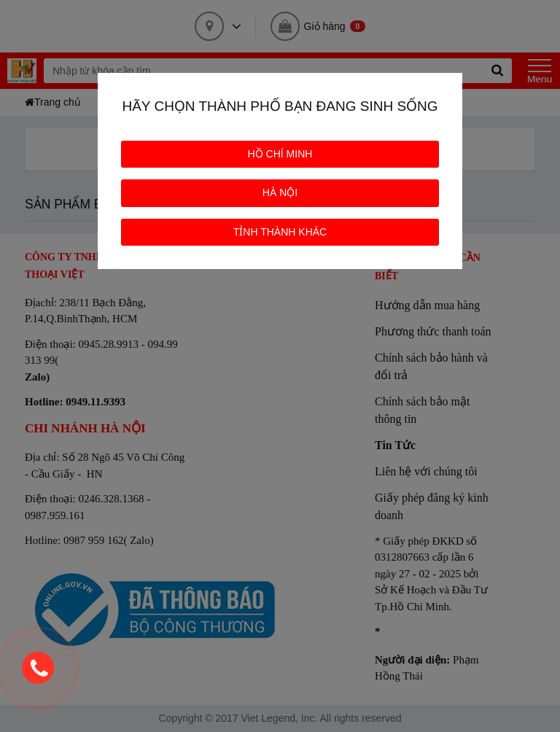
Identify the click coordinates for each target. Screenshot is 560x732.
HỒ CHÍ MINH (280, 154)
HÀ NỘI (280, 192)
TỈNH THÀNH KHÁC (280, 232)
